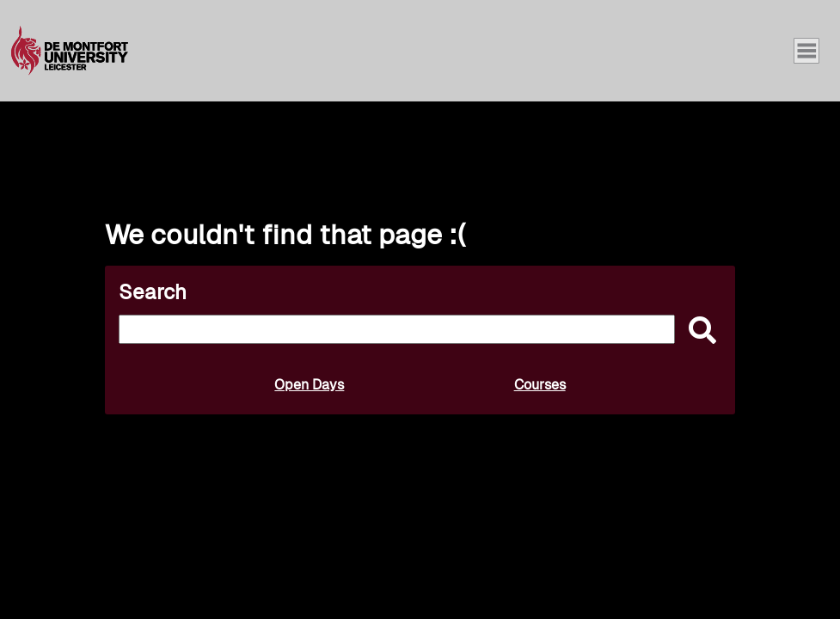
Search (153, 292)
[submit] (698, 331)
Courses (540, 385)
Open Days (309, 385)
